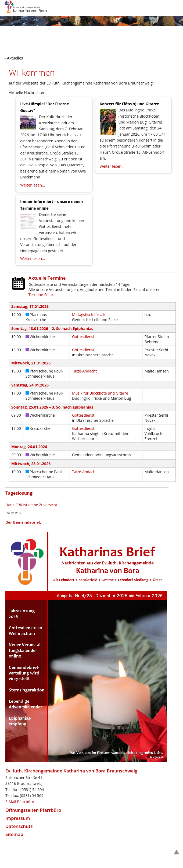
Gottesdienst (83, 337)
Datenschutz (19, 826)
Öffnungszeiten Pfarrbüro (33, 810)
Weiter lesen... (33, 185)
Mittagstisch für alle (89, 314)
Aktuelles (15, 58)
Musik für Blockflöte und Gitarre (100, 393)
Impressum (18, 818)
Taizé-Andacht (84, 371)
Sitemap (14, 834)
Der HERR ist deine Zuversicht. (32, 505)
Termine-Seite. (41, 295)
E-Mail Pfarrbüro (20, 802)
